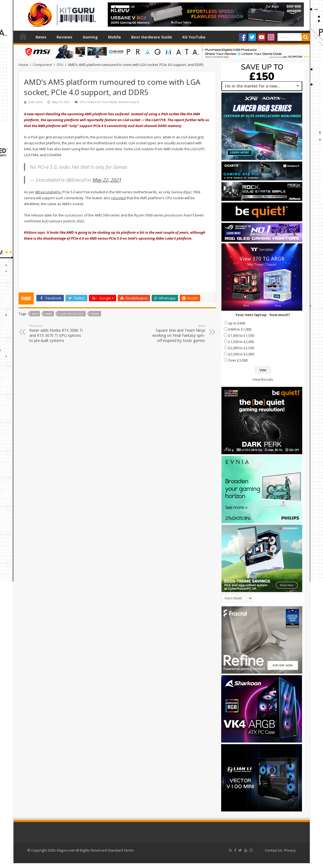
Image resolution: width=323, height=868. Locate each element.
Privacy (290, 850)
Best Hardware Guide (152, 37)
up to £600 (237, 323)
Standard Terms (121, 850)
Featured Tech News (102, 102)
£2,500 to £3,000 (241, 354)
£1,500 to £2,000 (241, 342)
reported (119, 198)
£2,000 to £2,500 (241, 348)
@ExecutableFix (48, 192)
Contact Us (274, 850)
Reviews (65, 37)
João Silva (36, 102)
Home (23, 36)
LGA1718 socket (72, 314)
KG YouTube (194, 37)
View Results (263, 379)
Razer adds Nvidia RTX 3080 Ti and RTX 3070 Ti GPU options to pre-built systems (57, 333)
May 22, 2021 (107, 180)
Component (42, 65)
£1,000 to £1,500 (241, 335)
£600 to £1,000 (240, 329)
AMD (49, 314)
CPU (60, 65)
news (95, 314)
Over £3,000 (238, 360)
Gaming (90, 37)
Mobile (114, 37)
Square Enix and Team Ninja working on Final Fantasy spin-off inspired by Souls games (177, 333)
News (41, 37)
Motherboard (129, 102)
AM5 (35, 314)
